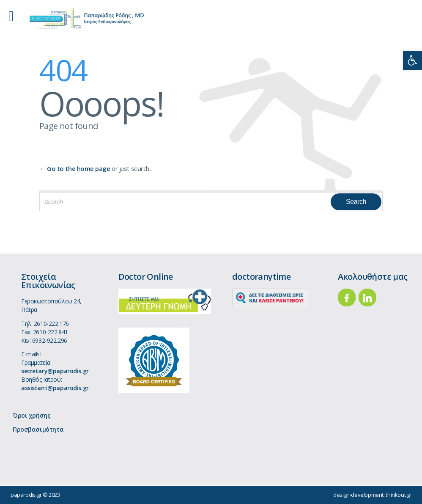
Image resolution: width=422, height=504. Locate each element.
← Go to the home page (75, 168)
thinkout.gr (399, 495)
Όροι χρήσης (32, 415)
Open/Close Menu (16, 17)
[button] (412, 60)
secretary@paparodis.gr (55, 371)
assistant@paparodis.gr (55, 388)
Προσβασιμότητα (38, 429)
